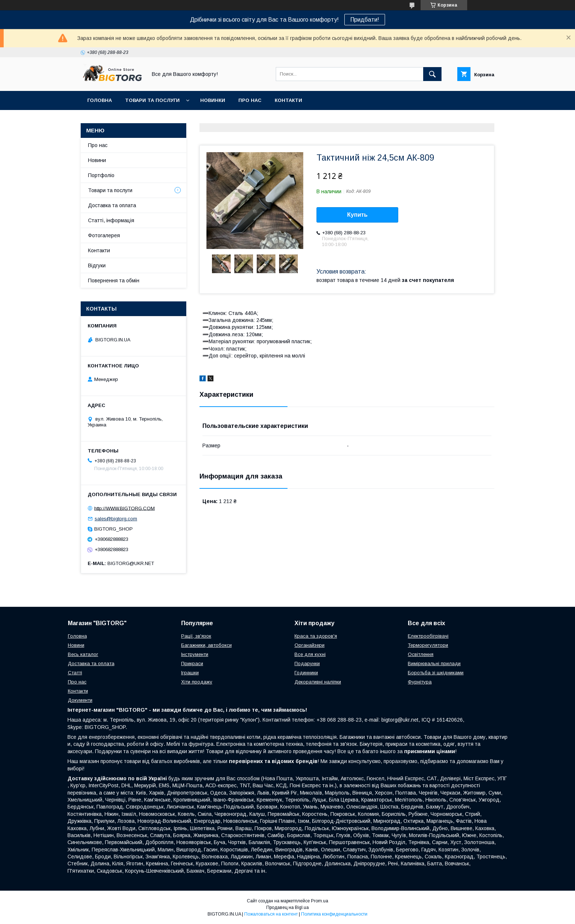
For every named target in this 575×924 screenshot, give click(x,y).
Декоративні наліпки (318, 682)
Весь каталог (83, 654)
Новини (97, 160)
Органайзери (310, 645)
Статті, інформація (111, 220)
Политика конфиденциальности (334, 914)
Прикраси (192, 663)
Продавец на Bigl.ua (287, 907)
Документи (80, 700)
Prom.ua (320, 901)
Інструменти (195, 654)
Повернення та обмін (114, 280)
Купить (358, 215)
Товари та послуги (152, 100)
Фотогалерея (104, 235)
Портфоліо (101, 175)
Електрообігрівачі (428, 636)
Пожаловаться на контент (271, 914)
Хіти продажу (197, 682)
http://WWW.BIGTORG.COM (124, 508)
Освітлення (421, 654)
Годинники (306, 673)
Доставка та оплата (112, 205)
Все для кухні (310, 654)
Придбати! (365, 20)
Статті (75, 673)
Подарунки (307, 663)
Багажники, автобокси (206, 645)
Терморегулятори (428, 645)
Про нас (250, 100)
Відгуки (97, 265)
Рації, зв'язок (196, 636)
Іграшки (190, 673)
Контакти (288, 100)
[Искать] (432, 74)
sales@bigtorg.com (116, 519)
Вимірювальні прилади (434, 663)
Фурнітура (420, 682)
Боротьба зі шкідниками (436, 673)
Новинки (213, 100)
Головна (100, 100)
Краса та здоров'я (316, 636)
